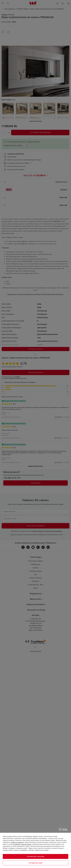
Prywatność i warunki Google (22, 844)
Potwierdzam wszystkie (36, 857)
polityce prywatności (17, 842)
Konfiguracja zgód (36, 863)
